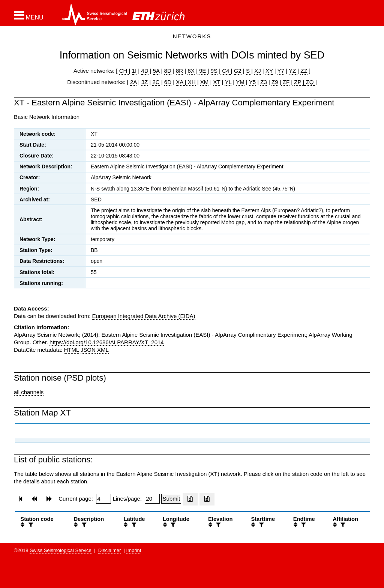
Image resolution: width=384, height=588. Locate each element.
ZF (286, 82)
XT (217, 82)
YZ (293, 71)
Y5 (252, 82)
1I (134, 71)
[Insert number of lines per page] (152, 499)
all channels (29, 392)
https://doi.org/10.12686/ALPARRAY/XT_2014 (107, 342)
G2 (238, 71)
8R (179, 71)
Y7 (281, 71)
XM (205, 82)
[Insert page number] (103, 499)
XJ (258, 71)
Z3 (264, 82)
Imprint (134, 550)
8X (191, 71)
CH (124, 71)
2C (156, 82)
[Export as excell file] (190, 499)
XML (103, 350)
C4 (226, 71)
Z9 (275, 82)
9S (214, 71)
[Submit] (171, 499)
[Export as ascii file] (207, 499)
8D (168, 71)
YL (228, 82)
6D (168, 82)
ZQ (309, 82)
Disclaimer (110, 550)
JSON (88, 350)
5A (156, 71)
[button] (29, 15)
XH (191, 82)
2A (133, 82)
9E (203, 71)
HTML (71, 350)
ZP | (298, 82)
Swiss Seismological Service (61, 550)
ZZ (304, 71)
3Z (145, 82)
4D (145, 71)
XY (269, 71)
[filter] (30, 525)
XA (180, 82)
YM (240, 82)
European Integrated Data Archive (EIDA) (143, 316)
